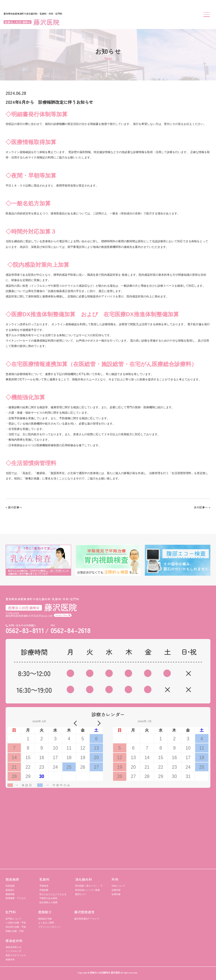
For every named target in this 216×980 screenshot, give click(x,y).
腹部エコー (81, 894)
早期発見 (44, 886)
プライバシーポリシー (49, 927)
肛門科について (13, 919)
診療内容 (116, 890)
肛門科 (11, 912)
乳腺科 (44, 880)
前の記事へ (15, 507)
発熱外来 (10, 959)
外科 (115, 880)
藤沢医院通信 (84, 912)
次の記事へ (201, 507)
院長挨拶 (12, 880)
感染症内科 (14, 941)
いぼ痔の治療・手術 (16, 923)
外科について (118, 886)
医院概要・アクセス (16, 898)
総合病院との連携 (48, 902)
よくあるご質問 (46, 923)
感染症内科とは (13, 947)
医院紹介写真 (45, 919)
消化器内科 (84, 880)
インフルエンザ (13, 951)
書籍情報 (10, 894)
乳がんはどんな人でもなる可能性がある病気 (53, 896)
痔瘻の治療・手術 (15, 931)
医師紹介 (10, 890)
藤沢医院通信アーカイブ (87, 919)
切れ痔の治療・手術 (16, 927)
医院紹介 (45, 912)
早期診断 (44, 890)
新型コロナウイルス (16, 955)
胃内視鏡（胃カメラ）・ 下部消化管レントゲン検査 (89, 888)
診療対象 (116, 894)
